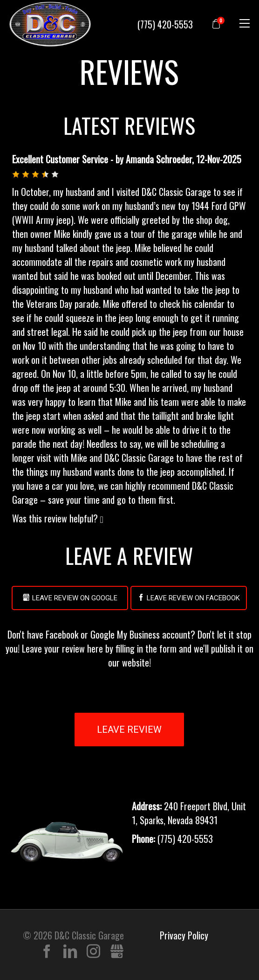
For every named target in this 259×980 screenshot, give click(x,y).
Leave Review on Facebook (193, 598)
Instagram (93, 952)
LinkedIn (70, 952)
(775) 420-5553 (165, 24)
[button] (16, 174)
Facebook (47, 952)
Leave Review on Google (75, 598)
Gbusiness (117, 952)
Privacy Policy (184, 935)
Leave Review (129, 730)
